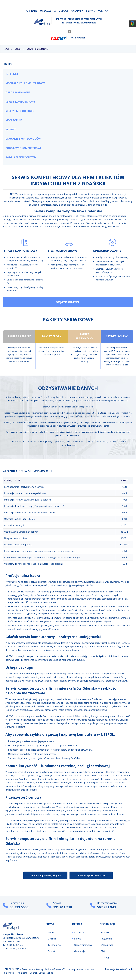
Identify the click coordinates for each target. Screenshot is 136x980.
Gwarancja (80, 951)
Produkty (79, 932)
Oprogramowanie (18, 92)
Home (51, 932)
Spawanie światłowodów (23, 139)
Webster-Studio (125, 969)
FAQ (103, 951)
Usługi (63, 11)
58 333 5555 (19, 907)
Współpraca (107, 945)
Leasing (105, 957)
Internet (12, 74)
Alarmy (11, 129)
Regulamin (106, 939)
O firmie (32, 11)
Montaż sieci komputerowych (26, 83)
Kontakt (104, 11)
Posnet (51, 951)
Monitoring (14, 120)
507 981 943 (106, 907)
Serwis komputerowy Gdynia (45, 875)
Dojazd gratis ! (68, 302)
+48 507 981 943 (15, 945)
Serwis (90, 11)
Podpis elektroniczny (21, 157)
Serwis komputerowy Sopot (91, 875)
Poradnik (77, 11)
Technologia (54, 945)
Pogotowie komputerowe (23, 148)
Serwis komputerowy (20, 102)
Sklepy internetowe (20, 111)
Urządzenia (48, 11)
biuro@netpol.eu (19, 948)
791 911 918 (63, 907)
